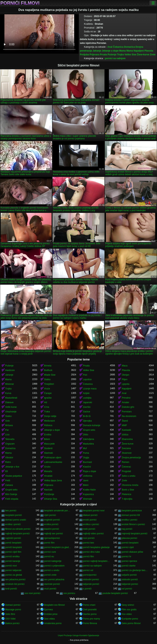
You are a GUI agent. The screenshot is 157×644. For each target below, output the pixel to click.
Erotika (48, 435)
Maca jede (49, 444)
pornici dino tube (91, 552)
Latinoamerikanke (53, 462)
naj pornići (127, 529)
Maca (125, 366)
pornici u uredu (52, 570)
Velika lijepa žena (53, 481)
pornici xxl (88, 570)
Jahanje (97, 51)
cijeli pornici (50, 515)
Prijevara (94, 55)
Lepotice (87, 379)
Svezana (126, 448)
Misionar (9, 384)
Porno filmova (90, 623)
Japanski (88, 402)
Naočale (48, 490)
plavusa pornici (129, 538)
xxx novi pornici (32, 593)
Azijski (86, 393)
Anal (110, 47)
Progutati (126, 471)
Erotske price (51, 614)
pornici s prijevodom (54, 566)
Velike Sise (130, 55)
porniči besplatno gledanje (96, 547)
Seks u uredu (129, 476)
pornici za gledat (14, 575)
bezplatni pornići (14, 515)
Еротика (48, 610)
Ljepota (125, 384)
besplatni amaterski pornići (58, 511)
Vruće (47, 389)
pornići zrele (50, 575)
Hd (46, 402)
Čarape (48, 393)
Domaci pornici (13, 605)
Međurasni (49, 421)
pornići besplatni (130, 543)
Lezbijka (87, 398)
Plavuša (149, 51)
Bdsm (47, 439)
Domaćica (129, 47)
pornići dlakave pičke (132, 552)
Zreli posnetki (90, 610)
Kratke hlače (89, 490)
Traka (47, 412)
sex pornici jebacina (54, 579)
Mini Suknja (11, 494)
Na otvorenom (129, 416)
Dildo (86, 435)
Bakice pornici (12, 623)
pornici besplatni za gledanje (58, 547)
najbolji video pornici (93, 534)
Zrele (153, 55)
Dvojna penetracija (131, 458)
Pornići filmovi (20, 3)
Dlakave (9, 402)
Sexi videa (49, 619)
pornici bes (89, 543)
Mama (122, 51)
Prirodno (126, 398)
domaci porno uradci (16, 520)
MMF (124, 425)
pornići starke (129, 566)
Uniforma (88, 476)
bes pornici (11, 511)
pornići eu (49, 557)
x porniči (87, 589)
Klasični (87, 467)
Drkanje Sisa (51, 499)
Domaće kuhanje (92, 425)
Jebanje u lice (12, 467)
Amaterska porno (53, 623)
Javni (86, 481)
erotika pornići (51, 524)
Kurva (8, 393)
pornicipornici (90, 575)
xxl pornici (127, 589)
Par (7, 430)
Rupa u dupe (90, 471)
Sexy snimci (128, 605)
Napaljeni (139, 51)
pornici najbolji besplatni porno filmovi (97, 561)
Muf (85, 448)
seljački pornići (129, 575)
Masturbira (88, 444)
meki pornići (89, 529)
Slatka (47, 379)
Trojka (120, 55)
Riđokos (48, 425)
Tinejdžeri (49, 384)
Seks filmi (10, 614)
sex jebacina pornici (15, 579)
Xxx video (127, 614)
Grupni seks (89, 430)
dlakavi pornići (90, 515)
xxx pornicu (69, 593)
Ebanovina (127, 439)
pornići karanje (13, 561)
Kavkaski (126, 430)
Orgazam (10, 444)
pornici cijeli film (13, 552)
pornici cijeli (128, 547)
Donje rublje (50, 416)
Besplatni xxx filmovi (54, 605)
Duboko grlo (128, 407)
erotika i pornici (129, 520)
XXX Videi (10, 619)
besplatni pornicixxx (132, 511)
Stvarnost (127, 453)
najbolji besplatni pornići (17, 534)
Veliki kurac (11, 407)
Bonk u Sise (128, 490)
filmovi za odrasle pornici (18, 529)
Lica (7, 435)
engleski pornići (52, 520)
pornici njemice (129, 561)
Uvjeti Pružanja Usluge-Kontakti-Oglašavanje (78, 635)
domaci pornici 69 (131, 515)
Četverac (126, 467)
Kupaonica (88, 494)
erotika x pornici (91, 524)
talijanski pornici (130, 584)
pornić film (49, 543)
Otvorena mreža (130, 485)
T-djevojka (127, 499)
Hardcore (10, 370)
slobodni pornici (91, 579)
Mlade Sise (50, 375)
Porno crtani (89, 605)
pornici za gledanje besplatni (135, 570)
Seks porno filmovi (131, 623)
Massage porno (13, 610)
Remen (125, 462)
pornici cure (50, 552)
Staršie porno (90, 614)
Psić (85, 375)
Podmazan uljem (53, 458)
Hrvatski (48, 476)
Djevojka (87, 421)
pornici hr (126, 557)
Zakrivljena (89, 439)
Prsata (103, 55)
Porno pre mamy (92, 619)
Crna (47, 407)
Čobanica (118, 47)
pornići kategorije (53, 561)
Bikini (86, 485)
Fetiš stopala (12, 499)
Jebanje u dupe (110, 51)
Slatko (8, 416)
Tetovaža (10, 439)
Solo (7, 421)
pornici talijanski (13, 570)
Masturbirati (11, 398)
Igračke (48, 398)
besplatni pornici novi (94, 511)
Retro (8, 462)
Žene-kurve (143, 55)
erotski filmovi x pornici (133, 524)
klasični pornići (52, 529)
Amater (125, 402)
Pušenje (112, 55)
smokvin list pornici (15, 584)
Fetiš (8, 481)
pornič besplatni (13, 543)
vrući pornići (50, 589)
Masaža (48, 471)
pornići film (88, 557)
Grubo (47, 467)
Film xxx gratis (129, 610)
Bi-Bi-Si (87, 416)
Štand (125, 421)
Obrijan (125, 375)
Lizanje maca (90, 389)
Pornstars (127, 412)
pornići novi (11, 566)
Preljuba (84, 55)
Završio (87, 407)
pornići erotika (12, 557)
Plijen (125, 379)
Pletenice (126, 494)
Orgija (86, 458)
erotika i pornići (13, 524)
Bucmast (88, 462)
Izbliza (125, 435)
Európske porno (130, 619)
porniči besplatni (14, 547)
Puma (86, 453)
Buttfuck (48, 370)
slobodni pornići (130, 579)
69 (6, 471)
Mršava (9, 425)
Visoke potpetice (14, 476)
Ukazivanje (11, 412)
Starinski (48, 453)
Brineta (48, 366)
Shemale (88, 499)
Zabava (9, 485)
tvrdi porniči (11, 589)
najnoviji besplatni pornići (134, 534)
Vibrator (9, 458)
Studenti (48, 448)
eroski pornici (90, 520)
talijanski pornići (91, 584)
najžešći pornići (13, 538)
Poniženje (49, 494)
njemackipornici (52, 538)
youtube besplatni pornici (115, 593)
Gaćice (87, 412)
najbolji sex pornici (53, 534)
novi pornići (89, 538)
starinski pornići (52, 584)
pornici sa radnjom (115, 58)
